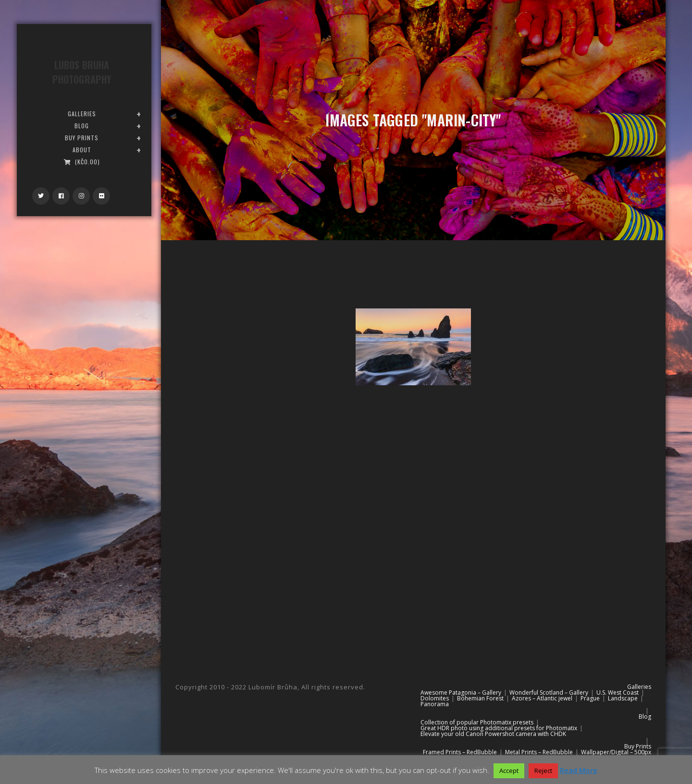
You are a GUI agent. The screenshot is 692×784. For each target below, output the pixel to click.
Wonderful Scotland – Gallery (549, 692)
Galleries (639, 687)
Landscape (623, 698)
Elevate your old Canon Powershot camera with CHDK (493, 734)
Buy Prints (638, 746)
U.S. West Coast (618, 692)
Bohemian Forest (480, 698)
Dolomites (435, 698)
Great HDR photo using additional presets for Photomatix (499, 728)
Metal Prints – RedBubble (539, 752)
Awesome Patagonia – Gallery (461, 692)
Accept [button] (509, 771)
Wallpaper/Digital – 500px (616, 752)
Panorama (435, 704)
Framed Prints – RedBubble (460, 752)
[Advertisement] (413, 478)
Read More (579, 770)
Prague (590, 698)
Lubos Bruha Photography (82, 72)
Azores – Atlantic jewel (542, 698)
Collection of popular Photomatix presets (477, 722)
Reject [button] (543, 771)
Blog (645, 717)
